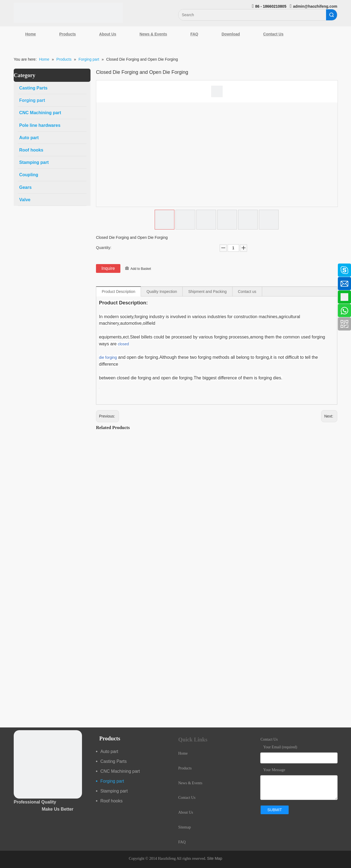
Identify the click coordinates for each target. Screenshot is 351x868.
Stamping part (114, 791)
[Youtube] (7, 311)
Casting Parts (114, 761)
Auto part (109, 751)
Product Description (118, 292)
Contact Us (273, 34)
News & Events (153, 34)
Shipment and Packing (207, 292)
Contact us (247, 292)
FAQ (194, 34)
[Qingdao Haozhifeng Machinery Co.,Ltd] (68, 13)
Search (332, 15)
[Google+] (7, 296)
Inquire (108, 268)
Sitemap (185, 827)
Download (231, 34)
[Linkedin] (7, 282)
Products (68, 34)
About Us (108, 34)
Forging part (112, 781)
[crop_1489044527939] (48, 764)
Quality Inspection (162, 292)
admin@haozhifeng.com (315, 6)
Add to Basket (141, 269)
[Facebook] (7, 267)
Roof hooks (111, 801)
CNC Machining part (120, 771)
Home (31, 34)
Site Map (215, 858)
